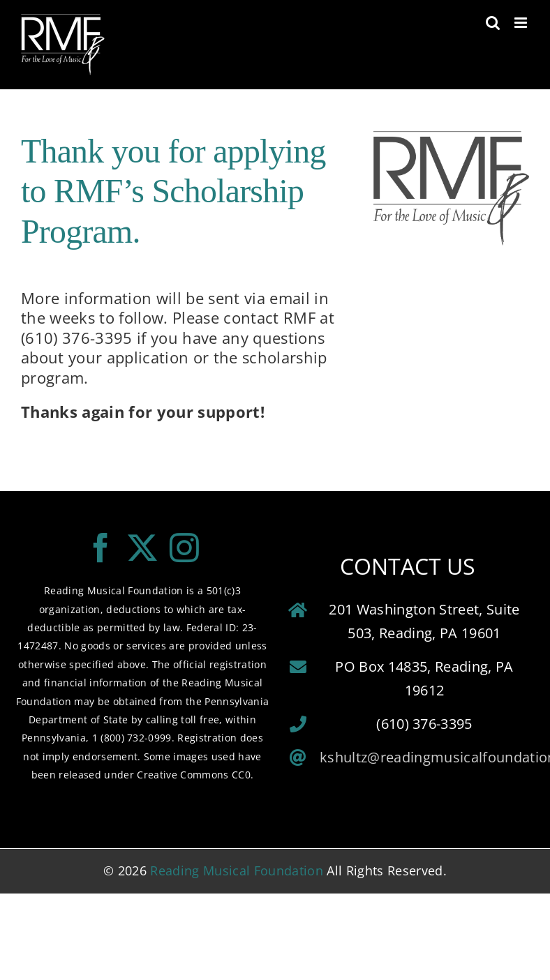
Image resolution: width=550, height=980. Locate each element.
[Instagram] (184, 548)
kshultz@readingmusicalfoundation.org (424, 757)
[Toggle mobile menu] (522, 23)
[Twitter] (142, 548)
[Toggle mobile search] (493, 23)
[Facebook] (101, 548)
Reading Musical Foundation (237, 870)
